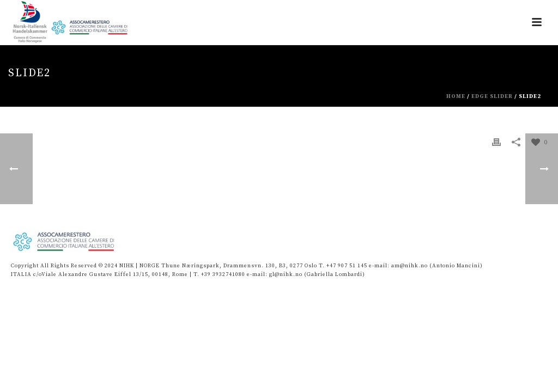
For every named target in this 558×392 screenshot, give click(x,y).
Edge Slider (492, 96)
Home (456, 96)
